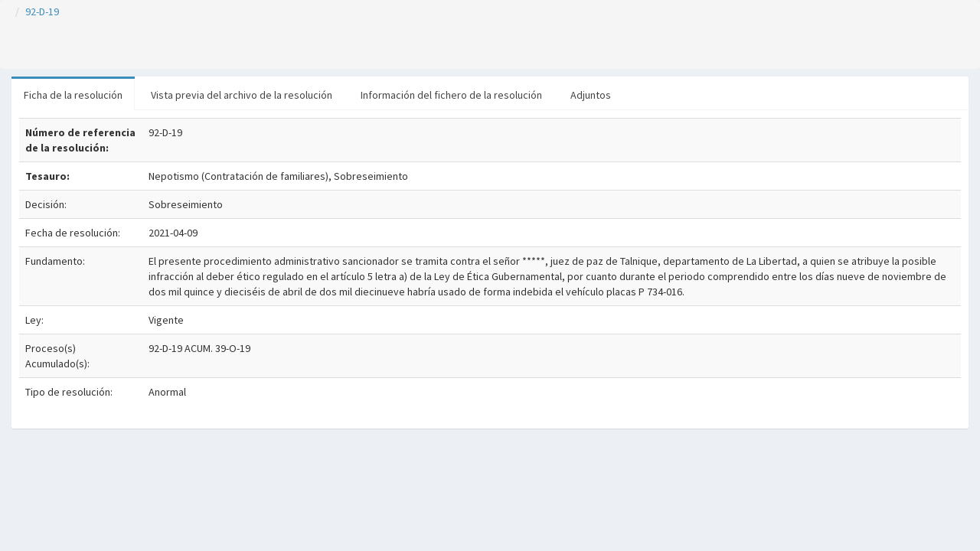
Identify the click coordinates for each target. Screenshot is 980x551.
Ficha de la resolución (73, 95)
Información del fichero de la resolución (451, 95)
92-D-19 (42, 11)
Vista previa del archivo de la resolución (242, 95)
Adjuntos (591, 95)
